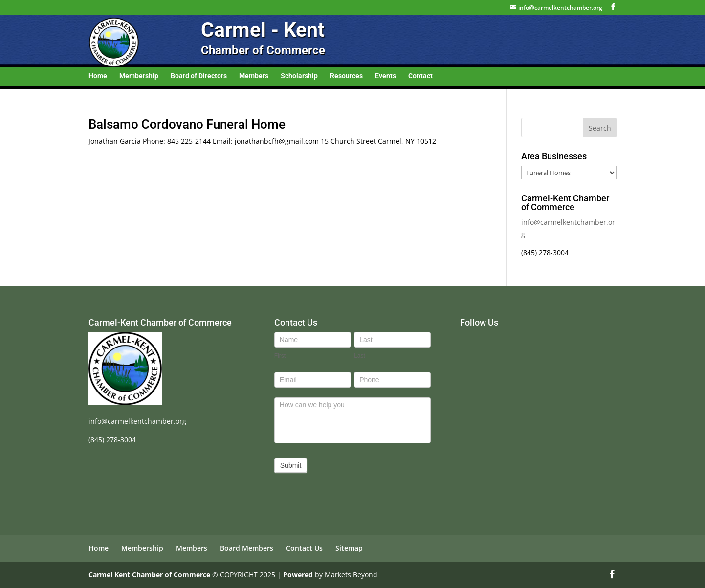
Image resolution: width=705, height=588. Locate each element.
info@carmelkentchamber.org (137, 421)
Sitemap (349, 548)
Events (386, 76)
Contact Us (304, 548)
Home (98, 76)
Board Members (247, 548)
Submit (291, 465)
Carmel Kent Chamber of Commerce (149, 575)
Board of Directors (199, 76)
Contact (420, 76)
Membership (139, 76)
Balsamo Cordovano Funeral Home (187, 124)
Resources (346, 76)
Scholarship (299, 76)
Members (254, 76)
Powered (298, 575)
